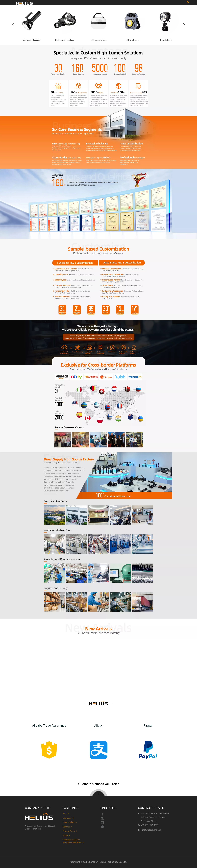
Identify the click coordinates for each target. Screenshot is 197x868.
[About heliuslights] (98, 475)
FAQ (66, 814)
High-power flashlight (31, 40)
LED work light (132, 40)
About (66, 836)
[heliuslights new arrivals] (98, 629)
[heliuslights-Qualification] (98, 204)
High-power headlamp (65, 40)
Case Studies (70, 822)
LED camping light (99, 40)
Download (68, 818)
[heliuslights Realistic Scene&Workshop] (98, 528)
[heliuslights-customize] (98, 279)
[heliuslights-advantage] (98, 76)
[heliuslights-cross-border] (98, 411)
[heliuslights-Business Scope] (98, 138)
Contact (67, 827)
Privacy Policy (70, 831)
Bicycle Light (166, 40)
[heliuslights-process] (98, 346)
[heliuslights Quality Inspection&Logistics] (98, 587)
